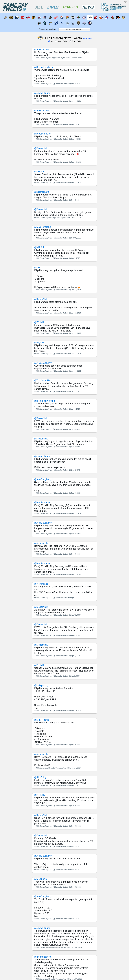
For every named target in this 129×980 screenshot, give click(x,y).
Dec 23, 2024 (76, 513)
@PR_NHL (40, 322)
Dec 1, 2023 (76, 785)
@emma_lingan (42, 93)
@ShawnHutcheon (44, 67)
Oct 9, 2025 (76, 258)
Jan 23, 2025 (76, 313)
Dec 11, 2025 (76, 183)
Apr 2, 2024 (76, 676)
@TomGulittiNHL (43, 380)
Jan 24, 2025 (76, 290)
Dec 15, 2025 (76, 139)
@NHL (38, 268)
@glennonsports (43, 957)
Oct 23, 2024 (76, 574)
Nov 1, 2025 (76, 218)
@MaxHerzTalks (43, 227)
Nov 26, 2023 (76, 806)
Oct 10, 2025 (76, 238)
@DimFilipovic (42, 720)
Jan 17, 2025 (76, 354)
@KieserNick (41, 148)
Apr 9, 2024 (76, 635)
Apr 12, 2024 (76, 615)
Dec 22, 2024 (76, 534)
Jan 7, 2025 (76, 409)
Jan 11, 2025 (76, 391)
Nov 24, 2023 (76, 826)
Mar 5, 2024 (76, 768)
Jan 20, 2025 (76, 333)
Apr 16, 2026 (77, 58)
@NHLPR (39, 172)
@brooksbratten (43, 134)
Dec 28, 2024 (76, 470)
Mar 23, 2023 (77, 979)
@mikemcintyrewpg (45, 401)
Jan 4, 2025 (76, 429)
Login (125, 2)
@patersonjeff (42, 192)
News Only (61, 41)
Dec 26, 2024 (76, 493)
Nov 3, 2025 (76, 200)
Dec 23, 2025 (76, 124)
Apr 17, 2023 (77, 947)
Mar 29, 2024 (76, 710)
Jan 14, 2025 (76, 371)
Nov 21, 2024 (76, 554)
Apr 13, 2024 (76, 598)
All (51, 41)
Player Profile (88, 38)
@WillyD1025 (41, 584)
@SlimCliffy (40, 777)
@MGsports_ (41, 685)
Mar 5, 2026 (76, 84)
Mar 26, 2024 (76, 745)
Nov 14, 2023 (76, 919)
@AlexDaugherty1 (44, 50)
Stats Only (75, 41)
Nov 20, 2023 (76, 887)
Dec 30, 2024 (76, 447)
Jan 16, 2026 (76, 101)
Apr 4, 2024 (76, 656)
